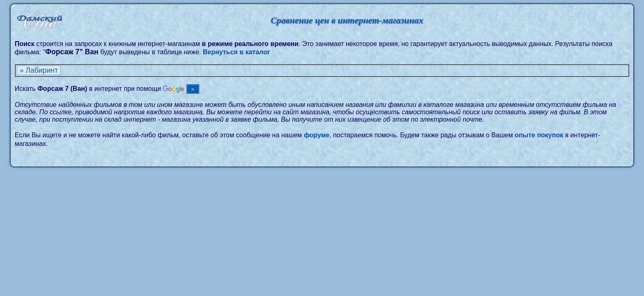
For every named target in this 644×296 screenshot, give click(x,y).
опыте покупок (539, 135)
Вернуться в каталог (237, 52)
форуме (317, 135)
